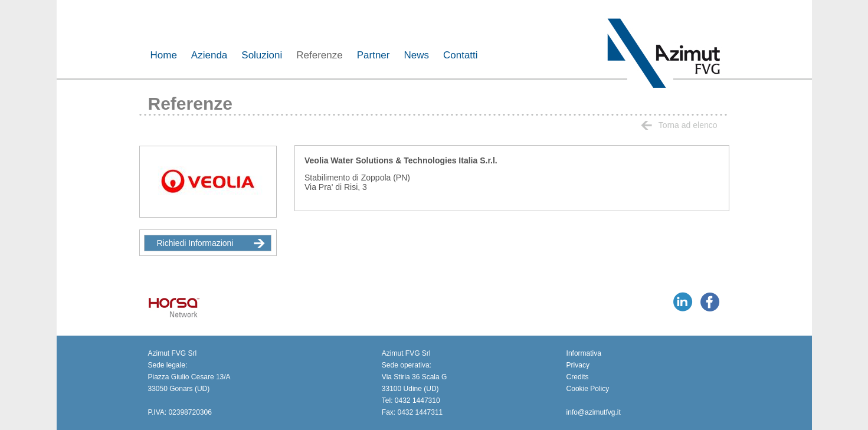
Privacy (578, 365)
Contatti (461, 55)
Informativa (584, 353)
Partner (374, 55)
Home (164, 55)
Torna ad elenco (679, 125)
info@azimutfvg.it (594, 412)
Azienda (209, 55)
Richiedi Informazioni (211, 243)
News (416, 55)
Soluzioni (262, 55)
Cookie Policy (588, 389)
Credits (578, 377)
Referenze (319, 55)
